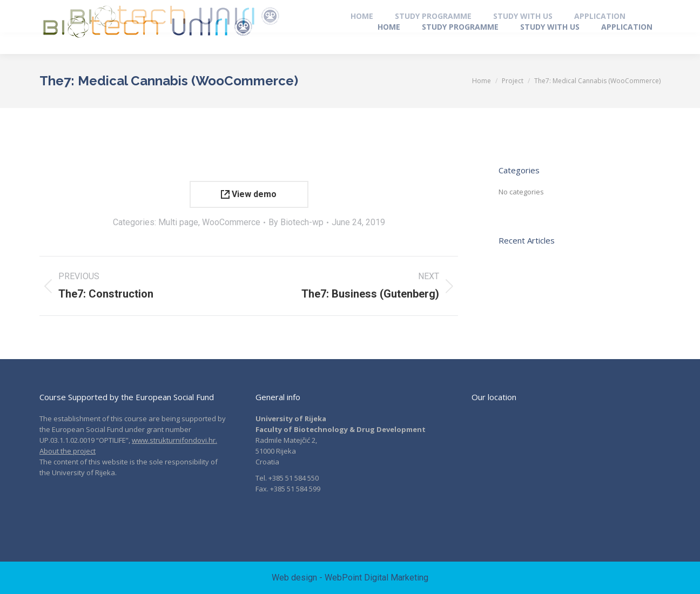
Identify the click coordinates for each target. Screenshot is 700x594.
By (296, 222)
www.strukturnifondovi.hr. (174, 440)
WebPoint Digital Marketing (376, 578)
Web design (294, 578)
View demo (249, 194)
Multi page (178, 222)
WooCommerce (231, 222)
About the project (68, 451)
